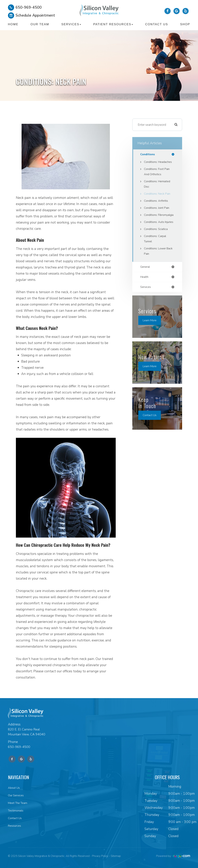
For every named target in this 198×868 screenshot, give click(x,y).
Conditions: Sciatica (157, 245)
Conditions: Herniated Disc (159, 189)
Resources (15, 825)
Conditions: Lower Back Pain (156, 267)
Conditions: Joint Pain (158, 213)
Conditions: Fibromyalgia (153, 223)
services (146, 304)
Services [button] (71, 24)
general (146, 283)
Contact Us (157, 24)
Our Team (40, 24)
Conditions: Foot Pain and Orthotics (158, 177)
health (145, 293)
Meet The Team (20, 802)
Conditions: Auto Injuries (155, 235)
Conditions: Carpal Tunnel (156, 255)
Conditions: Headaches (152, 165)
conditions (148, 154)
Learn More (151, 337)
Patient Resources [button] (113, 24)
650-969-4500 (20, 747)
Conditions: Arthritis (157, 206)
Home (13, 24)
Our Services (17, 795)
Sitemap (116, 856)
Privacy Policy (100, 856)
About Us (15, 788)
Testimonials (17, 810)
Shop (185, 24)
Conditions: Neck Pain (159, 199)
